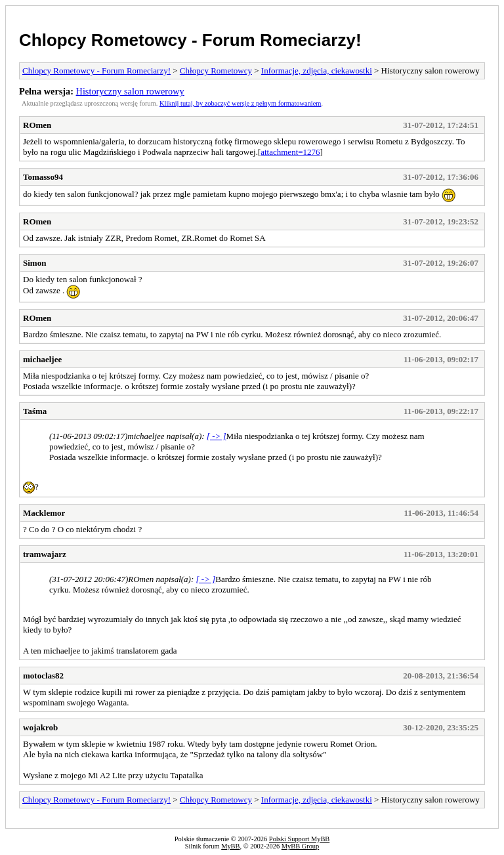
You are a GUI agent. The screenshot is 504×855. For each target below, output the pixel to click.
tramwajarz (45, 554)
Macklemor (44, 513)
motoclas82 (43, 676)
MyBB (230, 846)
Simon (34, 263)
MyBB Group (300, 846)
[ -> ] (217, 436)
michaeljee (42, 359)
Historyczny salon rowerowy (130, 91)
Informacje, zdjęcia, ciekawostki (317, 71)
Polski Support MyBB (299, 839)
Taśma (35, 411)
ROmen (37, 125)
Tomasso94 (43, 177)
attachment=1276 (290, 152)
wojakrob (40, 727)
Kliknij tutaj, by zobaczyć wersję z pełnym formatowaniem (240, 103)
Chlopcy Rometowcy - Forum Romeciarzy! (190, 40)
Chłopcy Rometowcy (216, 71)
